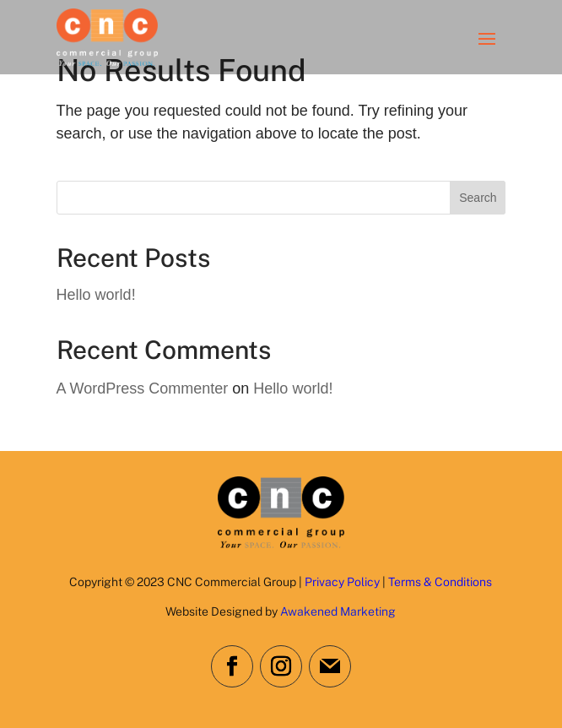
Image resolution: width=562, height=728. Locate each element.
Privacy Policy (342, 582)
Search (478, 198)
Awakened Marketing (338, 611)
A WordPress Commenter (143, 388)
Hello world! (96, 295)
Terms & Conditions (440, 582)
